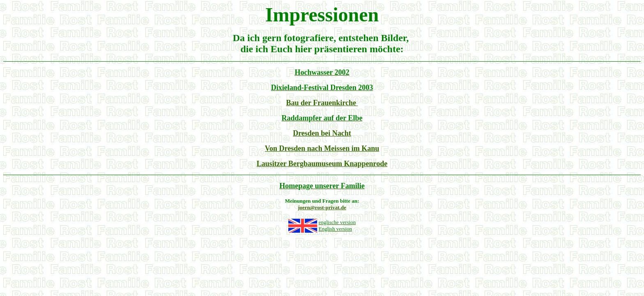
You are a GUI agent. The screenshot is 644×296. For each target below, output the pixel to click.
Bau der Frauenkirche (322, 103)
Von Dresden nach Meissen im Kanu (322, 148)
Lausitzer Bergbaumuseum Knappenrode (322, 164)
